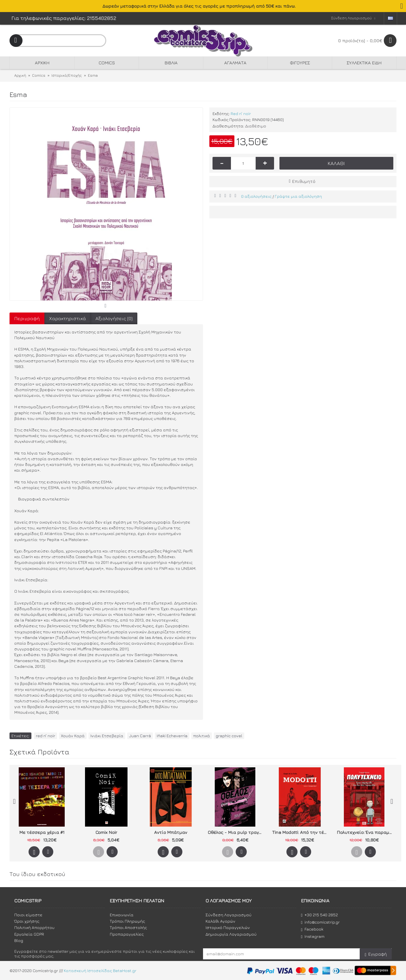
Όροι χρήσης (27, 921)
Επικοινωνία (122, 915)
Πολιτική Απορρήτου (34, 927)
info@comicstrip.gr (320, 922)
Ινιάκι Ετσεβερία (107, 736)
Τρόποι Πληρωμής (127, 921)
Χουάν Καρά (73, 736)
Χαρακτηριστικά (68, 318)
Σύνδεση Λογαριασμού (229, 915)
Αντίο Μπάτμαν (171, 832)
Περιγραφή (27, 318)
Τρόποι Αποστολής (128, 927)
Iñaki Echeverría (172, 736)
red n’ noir (46, 736)
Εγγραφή (376, 954)
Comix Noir (106, 832)
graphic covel (229, 736)
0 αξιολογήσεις (256, 196)
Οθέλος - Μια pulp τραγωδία (236, 832)
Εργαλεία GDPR (29, 934)
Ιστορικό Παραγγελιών (228, 927)
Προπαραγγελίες (127, 934)
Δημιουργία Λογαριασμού (231, 934)
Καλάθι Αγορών (220, 921)
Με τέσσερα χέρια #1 (42, 832)
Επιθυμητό (304, 181)
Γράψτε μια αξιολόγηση (298, 196)
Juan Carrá (140, 736)
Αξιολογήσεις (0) (114, 318)
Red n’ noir (241, 113)
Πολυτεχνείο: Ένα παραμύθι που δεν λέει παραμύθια (365, 832)
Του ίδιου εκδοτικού (37, 874)
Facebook (312, 929)
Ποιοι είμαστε (28, 915)
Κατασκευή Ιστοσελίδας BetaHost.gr (100, 970)
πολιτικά (202, 736)
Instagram (313, 936)
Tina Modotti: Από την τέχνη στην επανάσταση (301, 832)
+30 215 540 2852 (319, 915)
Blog (19, 940)
